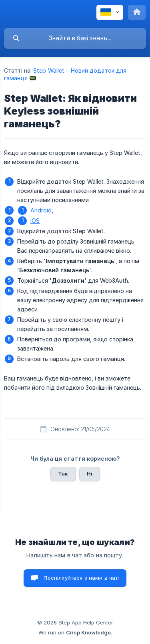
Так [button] (63, 474)
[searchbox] (75, 38)
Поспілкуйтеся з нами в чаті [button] (81, 578)
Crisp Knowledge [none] (88, 632)
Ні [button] (90, 474)
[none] (110, 12)
